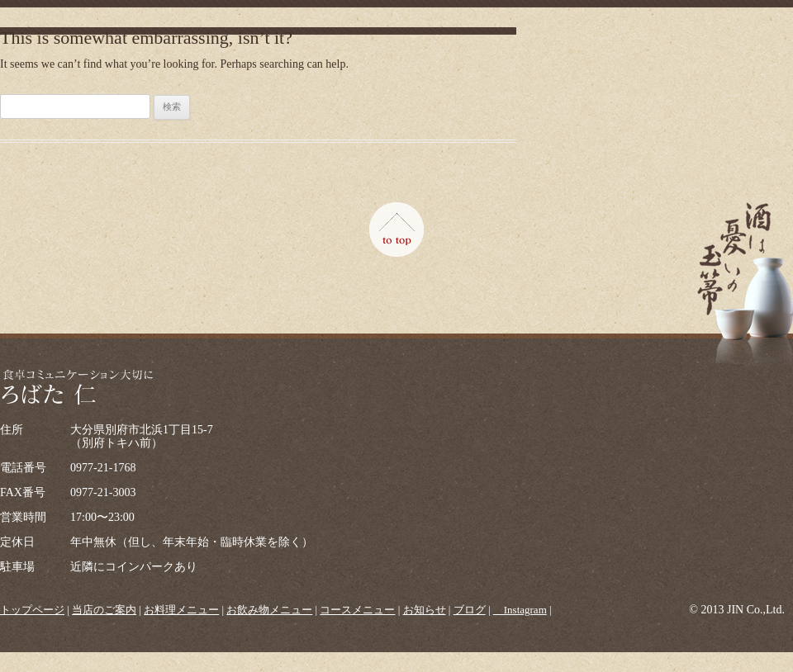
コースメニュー (357, 610)
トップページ (32, 610)
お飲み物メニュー (269, 610)
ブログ (470, 610)
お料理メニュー (181, 610)
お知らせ (425, 610)
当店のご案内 (104, 610)
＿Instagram (520, 610)
